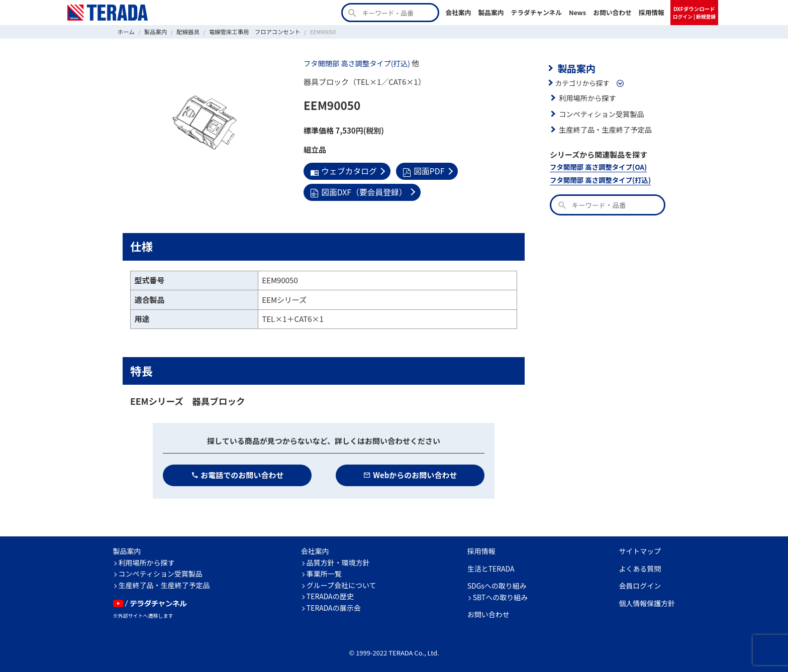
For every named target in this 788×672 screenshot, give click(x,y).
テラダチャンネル (536, 12)
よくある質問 (640, 567)
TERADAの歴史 (330, 594)
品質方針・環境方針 (338, 561)
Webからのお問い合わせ (410, 473)
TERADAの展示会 (334, 606)
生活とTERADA (491, 567)
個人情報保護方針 (647, 601)
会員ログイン (640, 584)
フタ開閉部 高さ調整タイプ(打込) (354, 63)
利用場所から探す (586, 96)
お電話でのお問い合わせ (237, 473)
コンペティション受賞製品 (599, 113)
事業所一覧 (324, 572)
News (577, 12)
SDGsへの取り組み (497, 584)
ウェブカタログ (342, 171)
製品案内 (491, 12)
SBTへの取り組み (501, 595)
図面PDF (420, 171)
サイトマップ (640, 549)
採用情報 (652, 12)
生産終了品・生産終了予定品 (603, 128)
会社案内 (458, 12)
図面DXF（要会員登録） (356, 191)
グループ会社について (341, 583)
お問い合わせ (612, 12)
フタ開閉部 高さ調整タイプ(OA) (596, 165)
